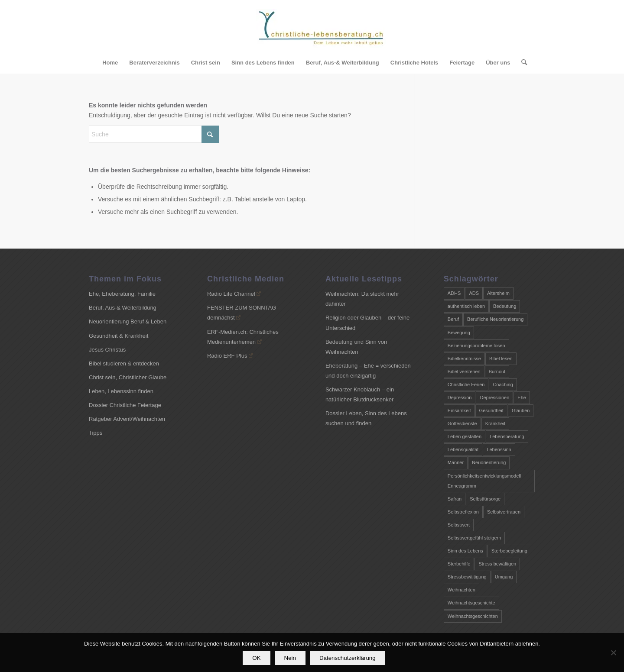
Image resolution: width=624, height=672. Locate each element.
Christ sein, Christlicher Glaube (128, 377)
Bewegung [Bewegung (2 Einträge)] (459, 333)
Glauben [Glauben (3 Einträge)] (521, 410)
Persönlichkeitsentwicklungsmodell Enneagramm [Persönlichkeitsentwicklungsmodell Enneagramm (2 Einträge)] (484, 481)
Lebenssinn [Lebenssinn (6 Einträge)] (499, 449)
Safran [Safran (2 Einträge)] (455, 499)
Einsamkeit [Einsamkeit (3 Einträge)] (459, 410)
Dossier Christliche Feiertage (125, 405)
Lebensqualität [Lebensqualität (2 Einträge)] (463, 449)
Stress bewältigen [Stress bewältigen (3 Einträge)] (497, 564)
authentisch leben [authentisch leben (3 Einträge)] (466, 306)
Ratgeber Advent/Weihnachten (127, 419)
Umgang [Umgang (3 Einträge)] (504, 577)
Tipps (96, 433)
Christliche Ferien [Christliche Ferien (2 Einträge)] (466, 384)
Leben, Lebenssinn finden (121, 391)
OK (257, 658)
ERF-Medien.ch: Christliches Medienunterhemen (243, 337)
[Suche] (521, 63)
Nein (290, 658)
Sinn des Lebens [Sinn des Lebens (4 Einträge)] (465, 551)
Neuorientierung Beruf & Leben (128, 321)
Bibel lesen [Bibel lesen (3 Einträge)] (501, 359)
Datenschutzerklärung (348, 658)
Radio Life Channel (234, 294)
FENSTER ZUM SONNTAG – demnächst (244, 313)
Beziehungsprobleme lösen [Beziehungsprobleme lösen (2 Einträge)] (476, 346)
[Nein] (613, 653)
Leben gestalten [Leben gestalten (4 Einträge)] (465, 436)
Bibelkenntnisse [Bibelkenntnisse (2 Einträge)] (464, 359)
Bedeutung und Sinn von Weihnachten (356, 347)
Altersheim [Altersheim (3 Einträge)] (498, 293)
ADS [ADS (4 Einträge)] (474, 293)
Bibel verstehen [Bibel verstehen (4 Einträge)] (464, 372)
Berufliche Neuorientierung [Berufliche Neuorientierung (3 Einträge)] (495, 319)
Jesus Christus (107, 350)
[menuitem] (110, 63)
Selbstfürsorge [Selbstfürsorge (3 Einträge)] (485, 499)
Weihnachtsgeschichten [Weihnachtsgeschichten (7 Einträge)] (473, 616)
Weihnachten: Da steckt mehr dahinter (362, 299)
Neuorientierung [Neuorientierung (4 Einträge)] (489, 462)
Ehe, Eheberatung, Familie (122, 294)
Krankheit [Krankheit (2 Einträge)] (495, 423)
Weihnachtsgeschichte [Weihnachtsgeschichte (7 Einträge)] (471, 603)
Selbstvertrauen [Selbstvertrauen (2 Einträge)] (504, 512)
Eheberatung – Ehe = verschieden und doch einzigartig (368, 371)
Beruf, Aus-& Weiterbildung (123, 308)
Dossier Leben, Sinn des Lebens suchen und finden (366, 418)
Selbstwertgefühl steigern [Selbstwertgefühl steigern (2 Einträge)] (474, 538)
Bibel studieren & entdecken (124, 363)
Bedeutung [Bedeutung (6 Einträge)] (505, 306)
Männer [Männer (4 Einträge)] (456, 462)
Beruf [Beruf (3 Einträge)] (453, 319)
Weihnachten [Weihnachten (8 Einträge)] (461, 590)
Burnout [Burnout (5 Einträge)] (497, 372)
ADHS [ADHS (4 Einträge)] (454, 293)
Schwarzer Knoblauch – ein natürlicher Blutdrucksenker (360, 394)
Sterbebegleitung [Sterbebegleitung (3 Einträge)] (509, 551)
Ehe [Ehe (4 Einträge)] (522, 397)
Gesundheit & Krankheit (119, 336)
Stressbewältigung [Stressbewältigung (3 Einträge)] (467, 577)
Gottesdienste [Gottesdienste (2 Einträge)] (462, 423)
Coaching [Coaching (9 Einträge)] (503, 384)
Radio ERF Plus (230, 356)
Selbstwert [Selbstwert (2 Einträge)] (459, 525)
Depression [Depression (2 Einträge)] (460, 397)
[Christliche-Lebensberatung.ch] (321, 31)
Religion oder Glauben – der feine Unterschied (367, 323)
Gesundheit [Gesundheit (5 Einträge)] (491, 410)
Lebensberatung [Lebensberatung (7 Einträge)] (507, 436)
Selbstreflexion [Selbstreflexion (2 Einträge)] (463, 512)
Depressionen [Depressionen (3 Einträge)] (494, 397)
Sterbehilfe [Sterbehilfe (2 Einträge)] (459, 564)
